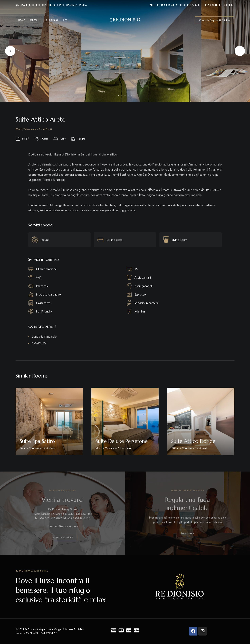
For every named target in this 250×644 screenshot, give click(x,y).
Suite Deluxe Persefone (122, 441)
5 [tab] (131, 96)
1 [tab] (119, 96)
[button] (215, 20)
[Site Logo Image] (125, 20)
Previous (10, 51)
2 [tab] (122, 96)
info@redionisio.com (220, 5)
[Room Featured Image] (49, 421)
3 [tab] (125, 96)
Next (240, 51)
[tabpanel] (125, 51)
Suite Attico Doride (193, 441)
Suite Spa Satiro (37, 441)
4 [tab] (128, 96)
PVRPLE (53, 633)
